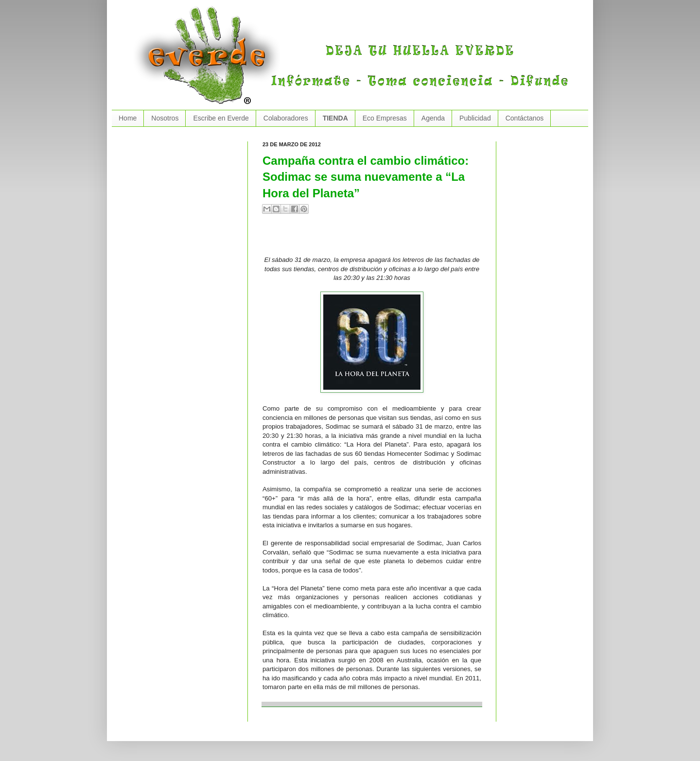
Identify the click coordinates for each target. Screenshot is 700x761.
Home (128, 118)
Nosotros (165, 118)
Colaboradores (286, 118)
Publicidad (475, 118)
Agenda (433, 118)
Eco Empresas (385, 118)
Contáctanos (525, 118)
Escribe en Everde (221, 118)
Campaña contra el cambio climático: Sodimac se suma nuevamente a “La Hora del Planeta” (366, 177)
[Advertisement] (376, 239)
